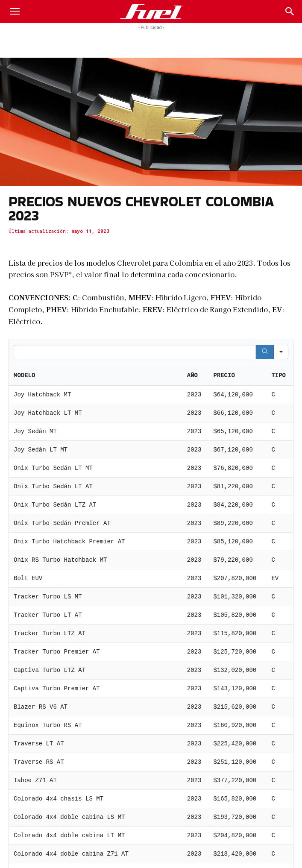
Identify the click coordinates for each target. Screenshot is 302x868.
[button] (15, 12)
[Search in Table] (135, 352)
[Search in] (281, 352)
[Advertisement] (151, 43)
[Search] (290, 12)
